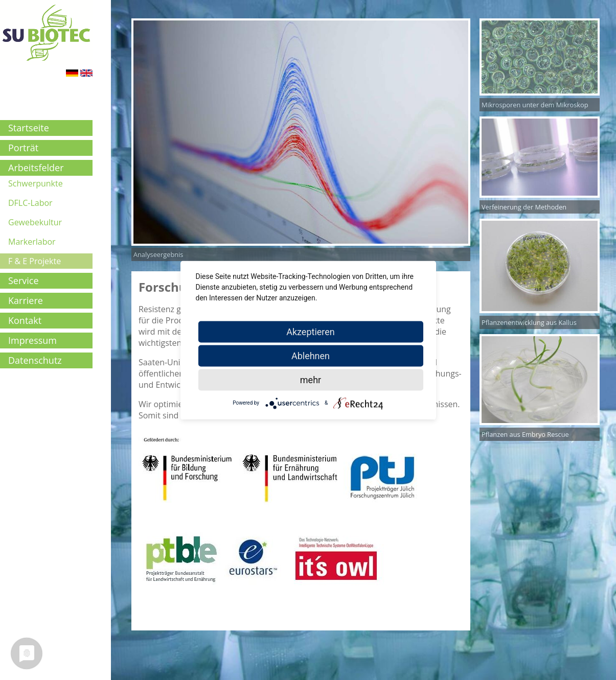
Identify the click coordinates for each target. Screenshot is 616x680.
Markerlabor (32, 242)
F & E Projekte (35, 261)
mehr (311, 379)
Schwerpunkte (36, 183)
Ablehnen (311, 355)
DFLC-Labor (30, 203)
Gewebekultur (35, 222)
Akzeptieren (311, 331)
